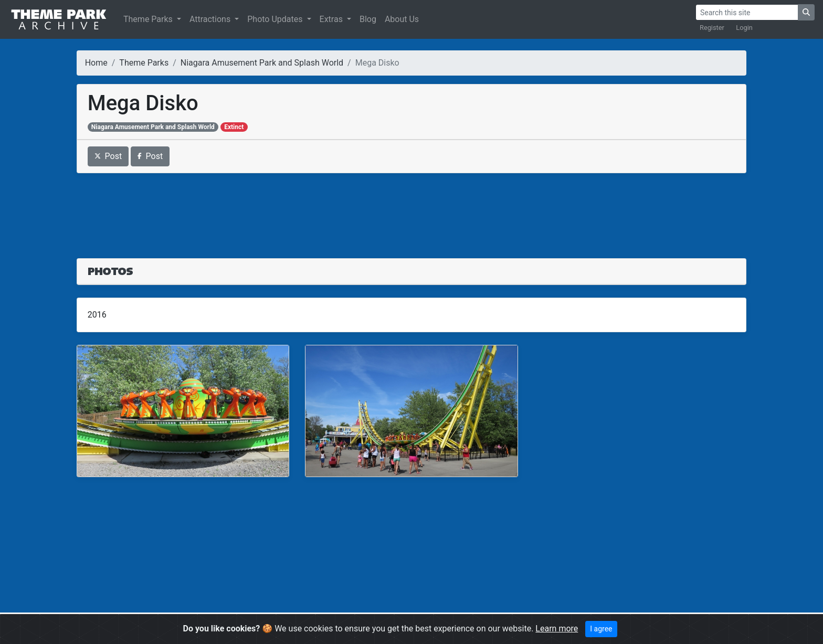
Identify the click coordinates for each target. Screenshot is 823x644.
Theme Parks (149, 19)
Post (108, 156)
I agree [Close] (601, 629)
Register (712, 28)
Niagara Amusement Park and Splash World (262, 63)
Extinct (234, 127)
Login (744, 28)
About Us (402, 19)
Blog (368, 19)
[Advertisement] (411, 209)
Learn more (557, 629)
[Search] (747, 12)
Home (96, 63)
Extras (332, 19)
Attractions (211, 19)
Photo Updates (276, 19)
